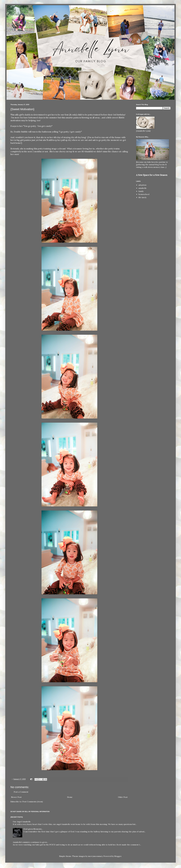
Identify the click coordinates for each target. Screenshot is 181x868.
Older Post (123, 797)
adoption (142, 185)
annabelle (142, 188)
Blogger (118, 856)
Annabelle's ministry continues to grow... (30, 842)
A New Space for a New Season (152, 175)
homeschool (144, 194)
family (141, 191)
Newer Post (16, 797)
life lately (142, 197)
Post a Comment (21, 792)
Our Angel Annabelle (22, 822)
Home (70, 797)
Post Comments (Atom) (33, 802)
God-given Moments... (33, 829)
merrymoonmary (95, 856)
